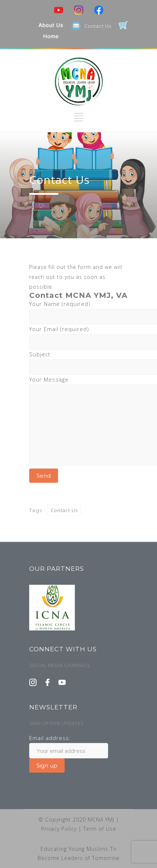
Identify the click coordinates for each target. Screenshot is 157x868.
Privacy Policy (60, 829)
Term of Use (100, 829)
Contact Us (98, 26)
